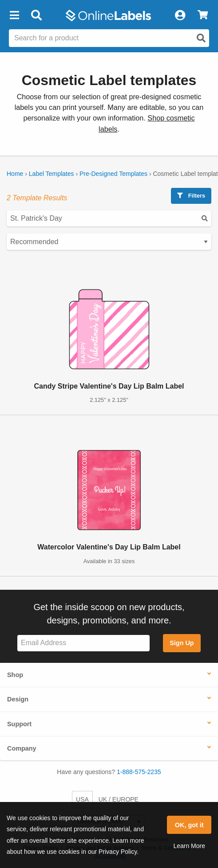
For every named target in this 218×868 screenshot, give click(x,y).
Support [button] (19, 724)
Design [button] (18, 699)
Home (15, 174)
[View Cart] (203, 16)
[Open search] (201, 38)
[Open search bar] (36, 16)
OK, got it (189, 825)
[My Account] (180, 16)
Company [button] (22, 748)
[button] (14, 16)
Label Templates (52, 174)
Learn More (189, 846)
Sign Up (182, 643)
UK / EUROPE (119, 799)
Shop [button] (15, 675)
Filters (191, 196)
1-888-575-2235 (139, 772)
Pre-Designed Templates (113, 174)
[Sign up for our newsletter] (83, 643)
